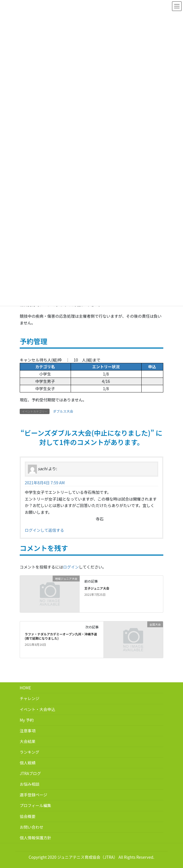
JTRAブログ (30, 773)
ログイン (71, 567)
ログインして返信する (44, 530)
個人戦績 (28, 763)
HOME (25, 688)
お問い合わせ (32, 827)
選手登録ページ (34, 795)
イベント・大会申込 (37, 709)
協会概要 (28, 816)
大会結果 (28, 741)
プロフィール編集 (35, 805)
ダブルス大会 (63, 411)
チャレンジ (30, 698)
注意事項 (28, 731)
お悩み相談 (30, 784)
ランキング (30, 752)
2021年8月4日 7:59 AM (45, 483)
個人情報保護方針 (35, 838)
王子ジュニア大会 (97, 588)
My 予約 (27, 720)
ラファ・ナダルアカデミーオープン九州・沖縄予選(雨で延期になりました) (61, 636)
